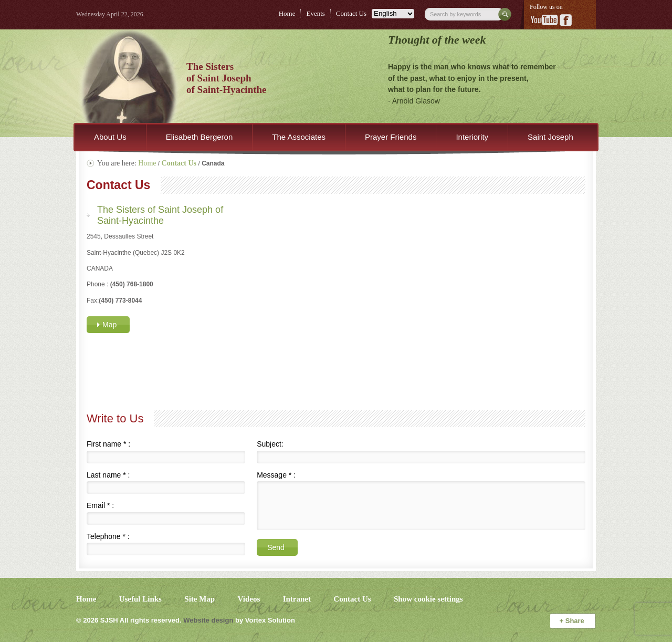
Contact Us (351, 13)
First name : (108, 444)
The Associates (299, 137)
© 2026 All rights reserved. (129, 620)
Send (276, 547)
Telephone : (108, 536)
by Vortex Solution (265, 620)
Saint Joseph (550, 137)
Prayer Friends (391, 137)
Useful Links (140, 599)
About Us (110, 137)
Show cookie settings (428, 599)
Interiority (472, 137)
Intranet (297, 599)
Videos (249, 599)
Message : (276, 475)
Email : (100, 505)
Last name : (108, 475)
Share (573, 621)
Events (315, 13)
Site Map (199, 599)
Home (287, 13)
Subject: (270, 444)
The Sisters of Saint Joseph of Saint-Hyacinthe (160, 215)
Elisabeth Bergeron (199, 137)
